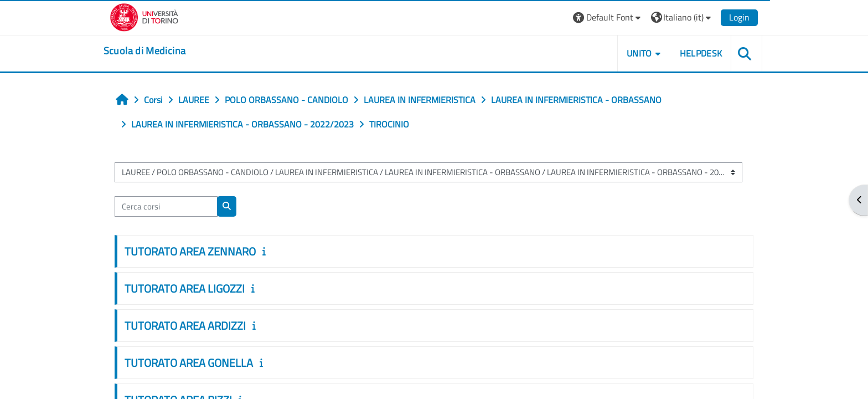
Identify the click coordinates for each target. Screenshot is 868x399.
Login (730, 17)
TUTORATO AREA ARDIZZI (193, 326)
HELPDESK (692, 53)
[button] (599, 17)
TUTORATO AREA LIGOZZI (193, 288)
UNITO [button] (631, 53)
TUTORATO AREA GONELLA (197, 363)
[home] (153, 51)
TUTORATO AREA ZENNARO (198, 251)
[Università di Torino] (153, 16)
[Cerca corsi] (174, 206)
